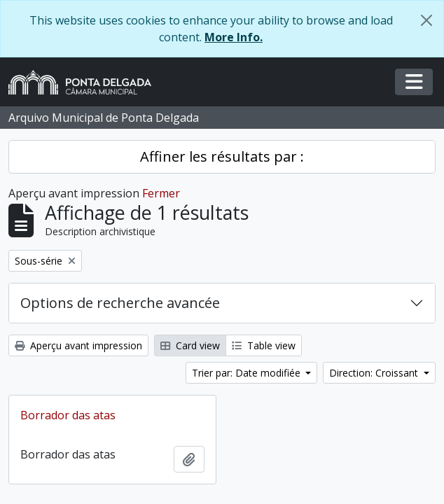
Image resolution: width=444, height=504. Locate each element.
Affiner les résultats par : (222, 156)
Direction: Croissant (375, 373)
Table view (264, 345)
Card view (190, 345)
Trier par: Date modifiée (248, 373)
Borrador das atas (68, 415)
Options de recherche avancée (120, 303)
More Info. (234, 37)
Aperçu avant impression (78, 345)
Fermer (161, 193)
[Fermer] (426, 20)
